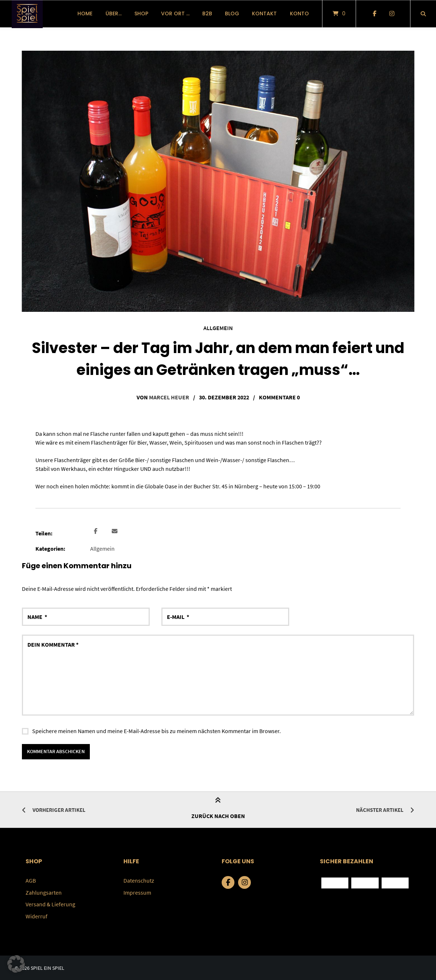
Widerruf (37, 915)
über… (114, 13)
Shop (141, 13)
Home (85, 13)
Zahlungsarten (44, 892)
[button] (97, 531)
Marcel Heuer (169, 397)
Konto (299, 13)
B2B (207, 13)
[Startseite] (27, 14)
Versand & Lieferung (50, 904)
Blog (232, 13)
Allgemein (218, 328)
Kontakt (264, 13)
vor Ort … (175, 13)
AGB (31, 880)
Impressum (137, 892)
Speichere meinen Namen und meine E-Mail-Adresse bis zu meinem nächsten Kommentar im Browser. (156, 731)
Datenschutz (139, 880)
